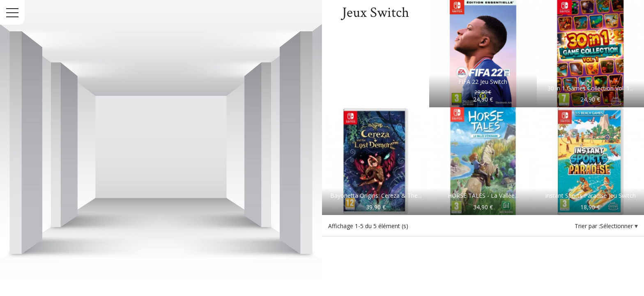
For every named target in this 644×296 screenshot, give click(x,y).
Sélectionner (617, 226)
